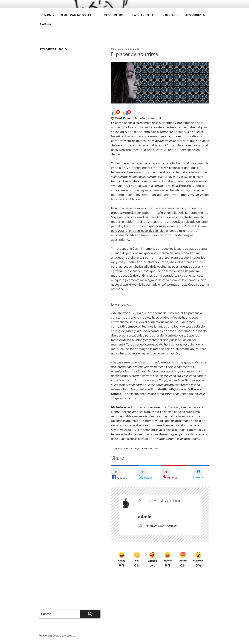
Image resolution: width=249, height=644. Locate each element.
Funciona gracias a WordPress (57, 635)
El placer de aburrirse (134, 54)
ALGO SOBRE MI (196, 15)
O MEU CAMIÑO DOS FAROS (79, 15)
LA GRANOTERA (143, 15)
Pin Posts (45, 24)
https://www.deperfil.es (158, 526)
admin (145, 517)
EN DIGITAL (170, 15)
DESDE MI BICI (115, 15)
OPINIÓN (47, 15)
